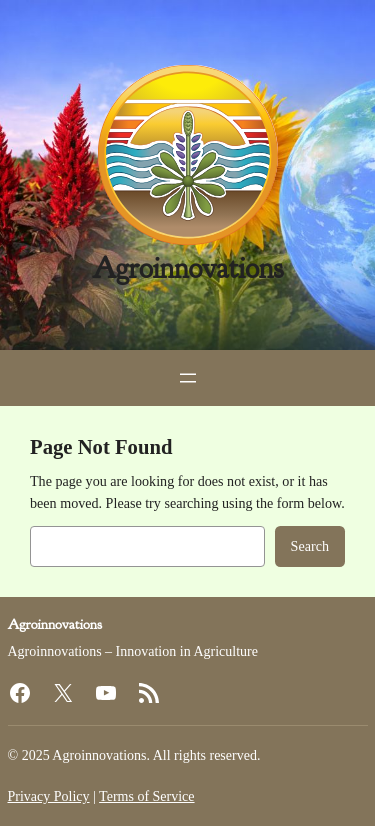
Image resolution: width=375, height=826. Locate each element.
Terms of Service (146, 796)
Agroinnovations (187, 268)
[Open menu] (188, 378)
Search (310, 546)
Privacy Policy (49, 796)
